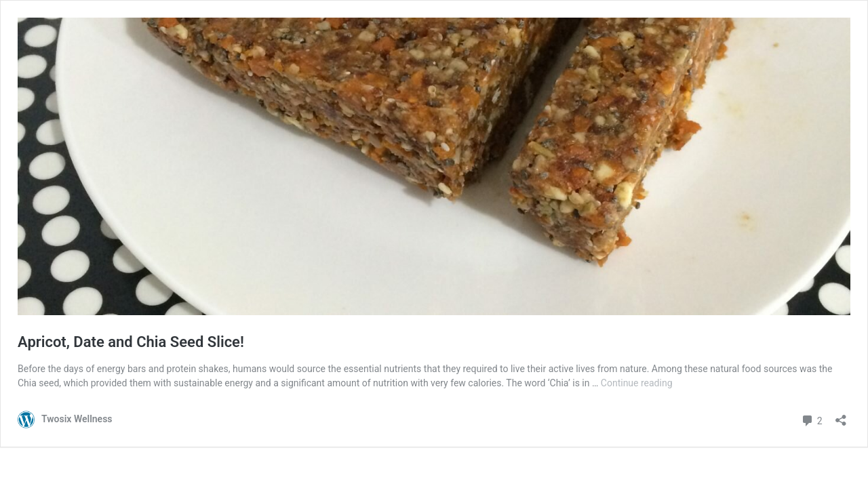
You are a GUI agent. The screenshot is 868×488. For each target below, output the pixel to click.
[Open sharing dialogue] (841, 416)
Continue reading (637, 383)
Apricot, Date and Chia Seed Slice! (131, 342)
